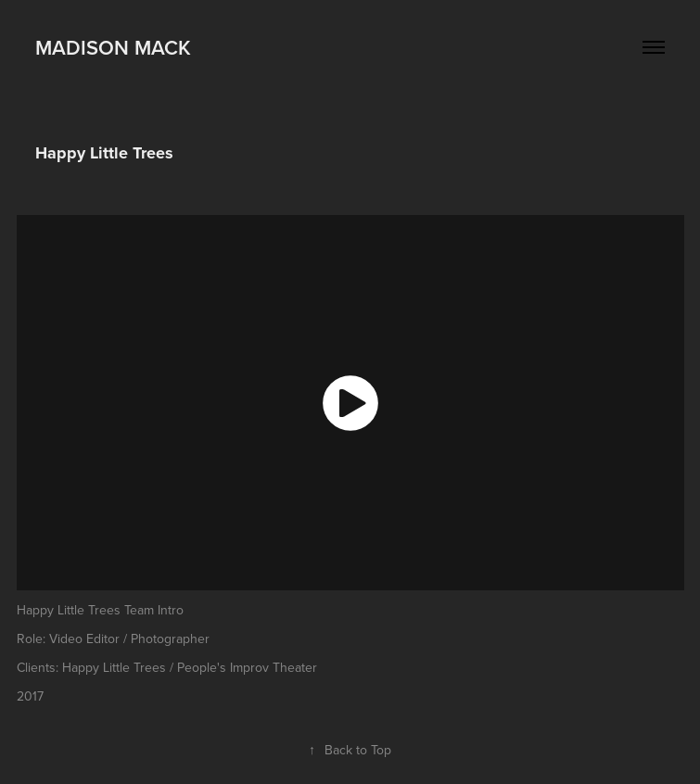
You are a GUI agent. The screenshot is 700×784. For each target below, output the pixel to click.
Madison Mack (113, 47)
